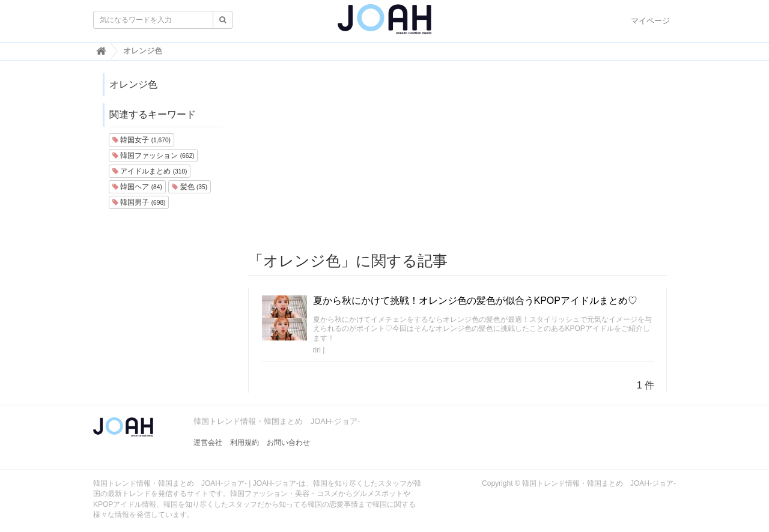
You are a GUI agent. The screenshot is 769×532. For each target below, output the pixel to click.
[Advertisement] (458, 157)
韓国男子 (139, 202)
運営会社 (208, 443)
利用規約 (245, 443)
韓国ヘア (137, 187)
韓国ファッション (153, 156)
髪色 (190, 187)
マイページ (650, 21)
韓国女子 (141, 140)
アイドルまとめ (150, 171)
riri (317, 350)
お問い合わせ (288, 443)
